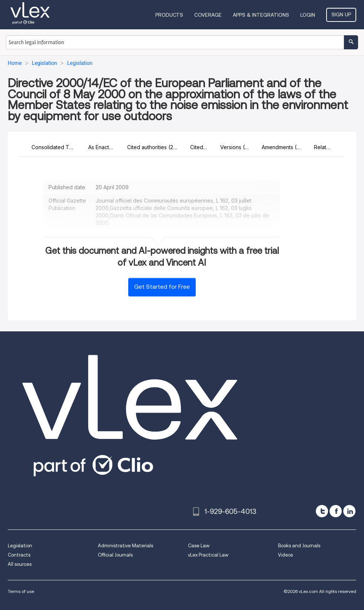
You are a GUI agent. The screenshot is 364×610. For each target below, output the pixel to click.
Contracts (19, 555)
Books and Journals (299, 546)
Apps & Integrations (261, 15)
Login (308, 15)
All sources (20, 564)
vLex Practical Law (208, 555)
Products (169, 15)
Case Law (199, 546)
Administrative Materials (125, 546)
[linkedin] (349, 511)
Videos (285, 555)
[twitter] (322, 511)
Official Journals (115, 555)
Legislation (20, 546)
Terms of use (21, 591)
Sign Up (341, 14)
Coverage (208, 15)
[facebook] (336, 511)
